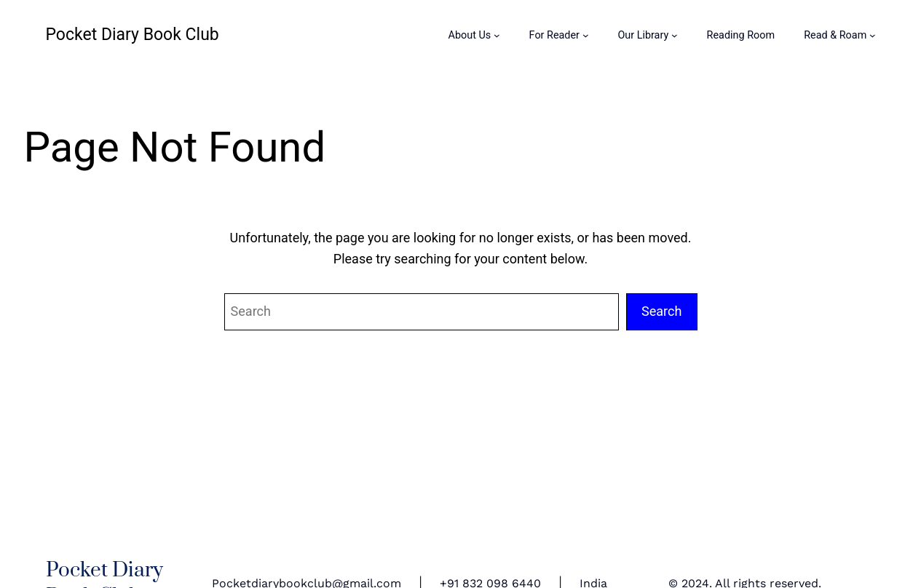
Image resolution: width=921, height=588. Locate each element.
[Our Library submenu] (675, 35)
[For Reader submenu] (586, 35)
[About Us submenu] (497, 35)
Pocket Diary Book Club (133, 35)
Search (662, 311)
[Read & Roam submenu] (873, 35)
